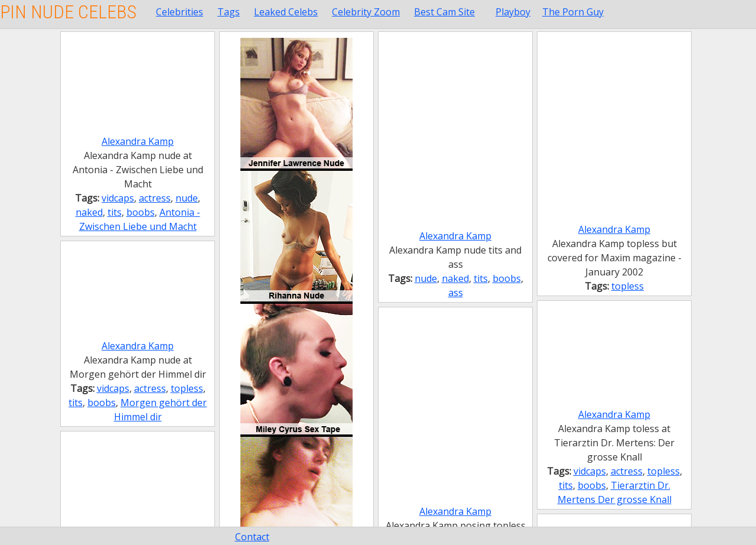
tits (115, 212)
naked (89, 212)
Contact (252, 537)
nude (187, 198)
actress (155, 198)
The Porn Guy (573, 12)
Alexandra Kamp (138, 141)
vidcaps (118, 198)
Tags (229, 12)
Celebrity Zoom (366, 12)
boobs (141, 212)
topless (628, 286)
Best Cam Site (444, 12)
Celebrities (180, 12)
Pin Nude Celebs (68, 12)
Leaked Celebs (286, 12)
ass (456, 293)
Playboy (513, 12)
